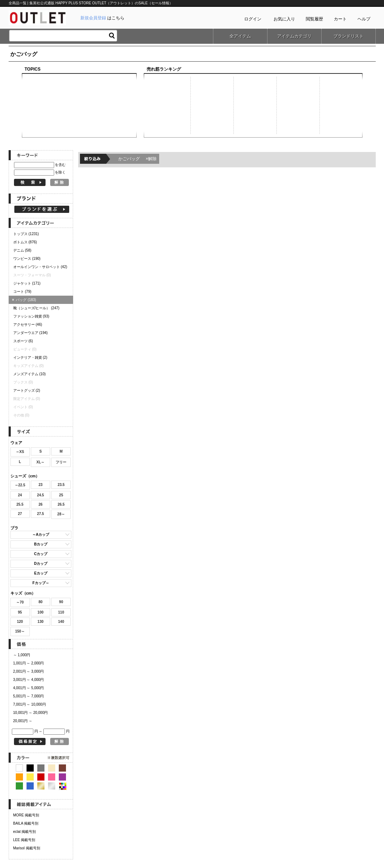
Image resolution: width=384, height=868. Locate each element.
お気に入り (284, 19)
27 (20, 514)
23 (40, 485)
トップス (26, 234)
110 (61, 612)
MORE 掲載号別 (26, 815)
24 (20, 495)
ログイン (253, 19)
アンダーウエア (30, 333)
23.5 (61, 485)
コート (22, 292)
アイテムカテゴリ (294, 36)
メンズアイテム (30, 374)
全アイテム (240, 36)
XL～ (41, 462)
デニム (22, 250)
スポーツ (23, 341)
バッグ (25, 300)
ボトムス (25, 242)
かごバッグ (138, 159)
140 (61, 622)
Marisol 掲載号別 (27, 848)
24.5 (40, 495)
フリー (61, 462)
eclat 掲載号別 (25, 832)
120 (20, 622)
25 (61, 495)
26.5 (61, 504)
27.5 (40, 514)
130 (41, 622)
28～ (61, 514)
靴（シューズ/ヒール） (36, 308)
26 (40, 504)
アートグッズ (27, 390)
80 (40, 602)
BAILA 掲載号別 (26, 823)
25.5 (20, 504)
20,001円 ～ (23, 721)
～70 (20, 602)
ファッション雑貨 (31, 316)
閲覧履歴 (314, 19)
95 (20, 612)
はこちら (102, 18)
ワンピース (27, 259)
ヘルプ (364, 19)
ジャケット (27, 283)
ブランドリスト (349, 36)
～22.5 (20, 485)
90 (61, 602)
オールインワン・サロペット (40, 267)
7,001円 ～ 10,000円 (30, 704)
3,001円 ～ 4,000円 (29, 680)
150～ (20, 631)
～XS (20, 452)
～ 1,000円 (22, 655)
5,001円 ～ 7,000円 (29, 696)
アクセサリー (28, 325)
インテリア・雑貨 (30, 357)
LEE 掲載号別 (24, 840)
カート (340, 19)
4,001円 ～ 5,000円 (29, 688)
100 (41, 612)
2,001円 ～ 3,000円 (29, 671)
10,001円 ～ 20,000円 (31, 713)
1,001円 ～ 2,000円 (29, 663)
